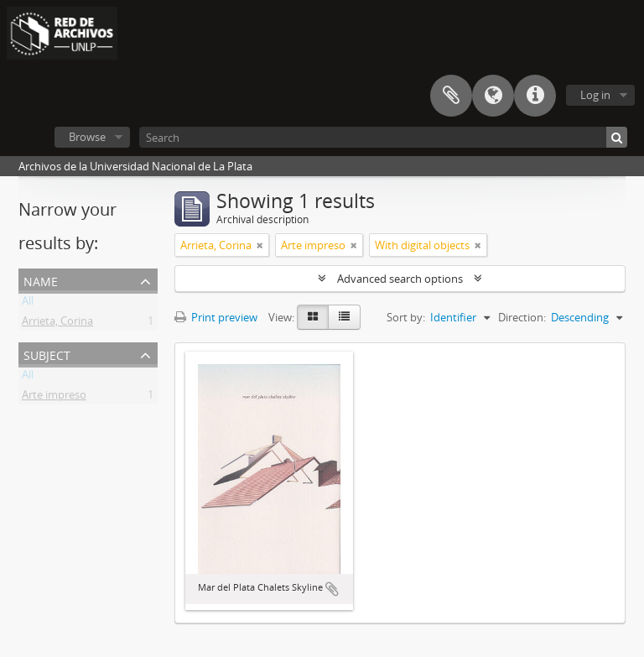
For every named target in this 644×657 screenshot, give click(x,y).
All (28, 304)
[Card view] (313, 317)
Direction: (522, 317)
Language (493, 96)
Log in (595, 95)
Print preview (216, 317)
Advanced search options (400, 279)
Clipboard (451, 96)
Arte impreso (54, 398)
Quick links (535, 96)
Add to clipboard (332, 589)
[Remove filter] (260, 245)
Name (41, 280)
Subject (47, 354)
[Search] (383, 137)
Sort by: (406, 317)
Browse (87, 137)
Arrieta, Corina (57, 324)
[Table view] (344, 317)
